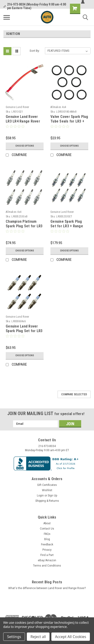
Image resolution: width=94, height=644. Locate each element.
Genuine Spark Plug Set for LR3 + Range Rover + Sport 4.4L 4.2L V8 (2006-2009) (69, 228)
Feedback (47, 544)
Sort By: (35, 51)
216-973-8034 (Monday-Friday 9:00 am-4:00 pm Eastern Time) (35, 6)
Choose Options (25, 146)
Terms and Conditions (47, 566)
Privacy (47, 550)
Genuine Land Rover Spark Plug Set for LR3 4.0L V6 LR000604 (24, 331)
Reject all (38, 637)
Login (40, 496)
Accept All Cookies (71, 637)
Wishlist (47, 490)
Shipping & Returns (47, 501)
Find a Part (47, 555)
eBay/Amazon (47, 560)
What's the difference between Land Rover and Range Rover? (47, 588)
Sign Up (52, 496)
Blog (47, 539)
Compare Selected (74, 394)
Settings (14, 637)
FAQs (47, 534)
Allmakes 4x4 (58, 107)
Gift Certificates (47, 485)
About (47, 523)
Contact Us (47, 529)
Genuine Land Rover (18, 107)
